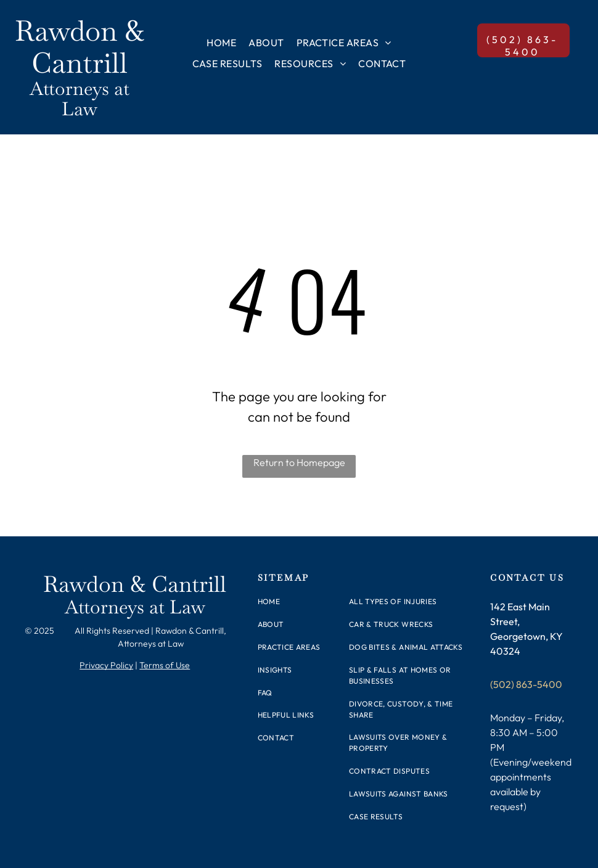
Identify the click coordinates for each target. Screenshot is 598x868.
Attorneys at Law (80, 99)
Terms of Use (165, 665)
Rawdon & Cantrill (80, 47)
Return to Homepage (299, 462)
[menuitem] (221, 43)
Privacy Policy (106, 665)
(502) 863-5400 (526, 684)
